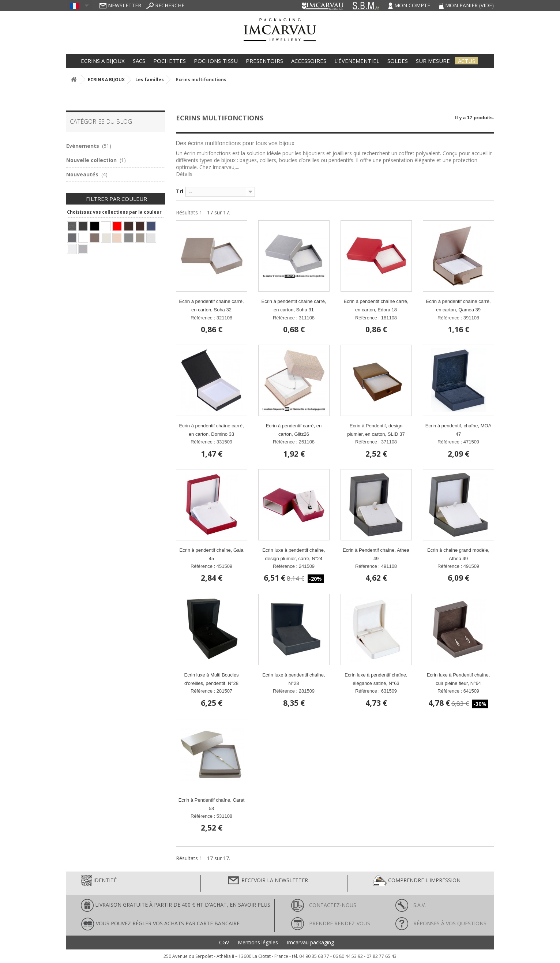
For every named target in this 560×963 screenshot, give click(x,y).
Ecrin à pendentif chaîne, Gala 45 (212, 554)
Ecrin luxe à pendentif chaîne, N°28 (294, 679)
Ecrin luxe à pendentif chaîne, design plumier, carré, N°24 (294, 554)
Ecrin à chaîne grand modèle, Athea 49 (458, 554)
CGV (224, 943)
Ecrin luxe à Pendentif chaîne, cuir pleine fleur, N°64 (458, 679)
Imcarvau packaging (310, 943)
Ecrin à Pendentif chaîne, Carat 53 (212, 804)
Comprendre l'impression (417, 881)
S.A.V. (411, 905)
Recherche (165, 5)
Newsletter (120, 5)
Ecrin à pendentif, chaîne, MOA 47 (458, 430)
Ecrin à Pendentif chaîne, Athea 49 (376, 554)
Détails (184, 174)
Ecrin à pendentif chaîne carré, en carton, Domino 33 (211, 430)
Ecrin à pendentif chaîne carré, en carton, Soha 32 (211, 306)
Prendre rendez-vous (331, 923)
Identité (99, 881)
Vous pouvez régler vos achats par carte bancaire (160, 924)
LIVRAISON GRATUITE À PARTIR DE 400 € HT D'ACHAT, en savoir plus (176, 905)
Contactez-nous (324, 905)
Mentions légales (258, 943)
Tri (180, 191)
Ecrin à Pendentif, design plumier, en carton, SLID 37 (376, 430)
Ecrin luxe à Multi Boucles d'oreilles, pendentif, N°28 (212, 679)
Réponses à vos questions (441, 923)
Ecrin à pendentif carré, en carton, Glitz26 (294, 430)
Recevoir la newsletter (267, 881)
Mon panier (466, 5)
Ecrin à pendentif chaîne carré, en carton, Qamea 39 (458, 306)
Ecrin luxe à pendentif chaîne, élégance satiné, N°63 (376, 679)
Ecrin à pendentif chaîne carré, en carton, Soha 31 (294, 306)
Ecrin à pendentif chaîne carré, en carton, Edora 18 (376, 306)
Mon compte (410, 5)
